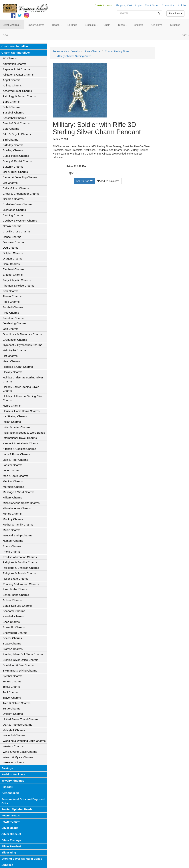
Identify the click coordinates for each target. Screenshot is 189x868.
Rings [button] (123, 25)
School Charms (12, 600)
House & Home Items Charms (21, 411)
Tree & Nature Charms (17, 703)
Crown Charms (12, 226)
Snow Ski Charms (14, 627)
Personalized (10, 793)
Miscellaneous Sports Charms (21, 503)
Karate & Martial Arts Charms (21, 443)
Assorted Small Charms (17, 91)
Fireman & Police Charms (19, 286)
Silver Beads (10, 828)
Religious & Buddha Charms (20, 562)
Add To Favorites (108, 181)
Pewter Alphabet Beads (17, 809)
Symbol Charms (13, 676)
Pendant (7, 787)
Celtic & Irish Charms (16, 188)
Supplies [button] (176, 25)
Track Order (152, 5)
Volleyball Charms (14, 730)
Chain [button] (108, 25)
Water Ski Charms (14, 735)
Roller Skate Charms (16, 579)
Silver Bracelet (11, 834)
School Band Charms (16, 595)
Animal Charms (12, 85)
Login (138, 5)
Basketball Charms (14, 118)
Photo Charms (12, 552)
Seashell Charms (13, 616)
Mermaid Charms (13, 487)
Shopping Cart (124, 5)
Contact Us (168, 5)
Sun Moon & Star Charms (19, 665)
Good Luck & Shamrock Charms (23, 334)
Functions (175, 13)
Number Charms (13, 541)
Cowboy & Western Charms (20, 221)
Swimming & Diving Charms (20, 671)
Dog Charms (11, 248)
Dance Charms (12, 237)
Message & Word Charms (19, 492)
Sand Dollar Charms (15, 589)
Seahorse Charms (14, 611)
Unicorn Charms (13, 714)
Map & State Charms (16, 476)
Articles (182, 5)
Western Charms (13, 746)
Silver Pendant (11, 846)
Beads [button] (57, 25)
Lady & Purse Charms (16, 454)
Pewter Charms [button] (37, 25)
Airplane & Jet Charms (17, 69)
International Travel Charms (20, 438)
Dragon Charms (13, 258)
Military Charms (12, 497)
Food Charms (11, 302)
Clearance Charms (14, 210)
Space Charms (12, 643)
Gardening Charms (14, 323)
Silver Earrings (11, 840)
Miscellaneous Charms (17, 508)
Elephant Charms (13, 269)
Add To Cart (84, 181)
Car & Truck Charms (15, 172)
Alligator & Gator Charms (18, 75)
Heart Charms (11, 361)
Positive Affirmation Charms (20, 557)
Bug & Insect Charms (16, 156)
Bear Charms (11, 129)
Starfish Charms (13, 649)
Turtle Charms (11, 708)
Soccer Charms (12, 638)
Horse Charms (12, 406)
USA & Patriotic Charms (17, 725)
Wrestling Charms (14, 762)
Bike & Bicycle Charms (17, 134)
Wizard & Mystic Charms (18, 757)
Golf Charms (11, 329)
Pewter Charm (11, 822)
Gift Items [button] (158, 25)
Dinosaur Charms (14, 242)
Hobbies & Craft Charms (18, 367)
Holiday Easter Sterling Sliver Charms (21, 389)
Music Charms (12, 530)
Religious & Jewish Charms (20, 573)
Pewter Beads (11, 815)
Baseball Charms (13, 112)
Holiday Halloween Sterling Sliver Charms (23, 398)
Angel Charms (12, 80)
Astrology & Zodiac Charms (20, 96)
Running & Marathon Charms (21, 584)
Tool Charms (11, 692)
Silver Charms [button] (12, 25)
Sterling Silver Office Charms (20, 660)
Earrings (7, 768)
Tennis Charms (12, 681)
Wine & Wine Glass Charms (20, 752)
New (5, 35)
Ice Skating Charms (15, 416)
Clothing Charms (13, 215)
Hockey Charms (13, 372)
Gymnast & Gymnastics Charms (22, 345)
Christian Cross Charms (17, 204)
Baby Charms (11, 102)
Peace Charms (12, 546)
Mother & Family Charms (18, 525)
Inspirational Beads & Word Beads (24, 433)
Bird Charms (10, 140)
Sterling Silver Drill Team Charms (23, 654)
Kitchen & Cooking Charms (19, 449)
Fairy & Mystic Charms (17, 280)
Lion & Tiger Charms (15, 460)
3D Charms (10, 58)
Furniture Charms (14, 318)
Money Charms (12, 514)
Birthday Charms (13, 145)
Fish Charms (11, 291)
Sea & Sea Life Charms (17, 606)
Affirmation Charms (15, 64)
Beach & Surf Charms (16, 123)
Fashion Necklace (13, 774)
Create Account (104, 5)
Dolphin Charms (13, 253)
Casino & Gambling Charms (20, 177)
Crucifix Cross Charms (17, 231)
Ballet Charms (11, 107)
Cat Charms (10, 183)
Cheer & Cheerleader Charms (21, 194)
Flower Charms (12, 296)
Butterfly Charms (13, 167)
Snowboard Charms (15, 633)
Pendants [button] (139, 25)
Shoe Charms (11, 622)
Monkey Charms (13, 519)
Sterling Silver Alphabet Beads (22, 859)
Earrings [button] (73, 25)
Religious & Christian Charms (21, 568)
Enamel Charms (13, 275)
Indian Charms (12, 422)
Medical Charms (13, 481)
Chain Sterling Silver (15, 46)
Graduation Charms (15, 340)
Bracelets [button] (91, 25)
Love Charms (11, 470)
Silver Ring (9, 852)
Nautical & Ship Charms (17, 535)
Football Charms (13, 307)
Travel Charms (12, 698)
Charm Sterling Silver (16, 53)
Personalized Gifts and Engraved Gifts (23, 801)
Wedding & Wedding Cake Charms (24, 741)
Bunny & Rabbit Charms (18, 161)
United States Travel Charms (20, 719)
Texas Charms (12, 687)
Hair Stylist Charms (15, 350)
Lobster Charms (13, 465)
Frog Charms (11, 313)
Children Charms (13, 199)
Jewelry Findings (13, 781)
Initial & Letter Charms (16, 427)
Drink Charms (11, 264)
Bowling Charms (13, 150)
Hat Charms (10, 356)
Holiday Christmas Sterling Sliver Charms (23, 379)
